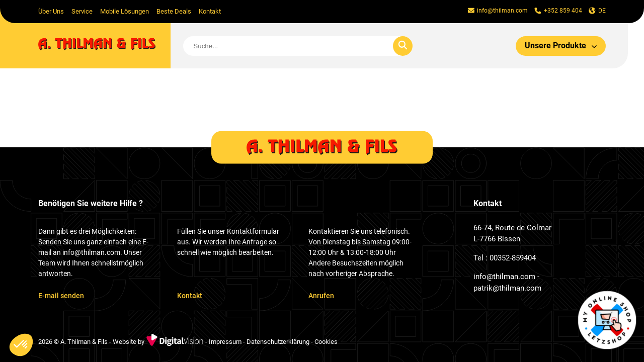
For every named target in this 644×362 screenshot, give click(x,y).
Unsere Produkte (561, 46)
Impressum (225, 342)
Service (82, 11)
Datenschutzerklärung (278, 342)
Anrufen (321, 296)
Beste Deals (174, 11)
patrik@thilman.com (507, 288)
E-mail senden (61, 296)
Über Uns (51, 11)
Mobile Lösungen (125, 11)
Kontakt (210, 11)
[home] (104, 46)
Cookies (326, 342)
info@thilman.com (504, 277)
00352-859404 (513, 258)
